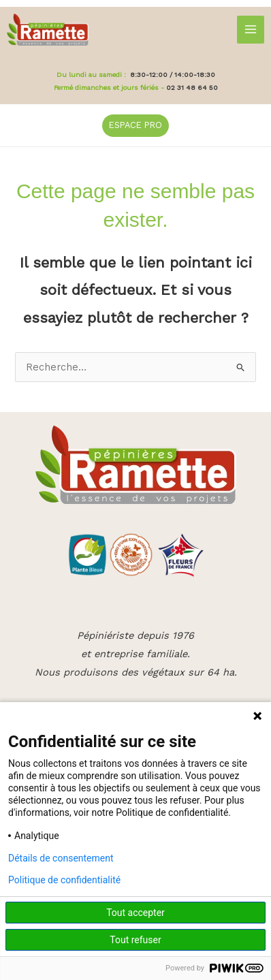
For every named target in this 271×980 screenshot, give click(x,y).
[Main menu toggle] (251, 29)
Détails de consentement (61, 858)
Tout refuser (135, 940)
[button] (135, 126)
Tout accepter (135, 913)
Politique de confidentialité (64, 880)
